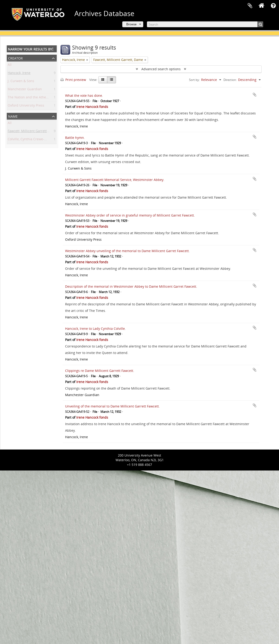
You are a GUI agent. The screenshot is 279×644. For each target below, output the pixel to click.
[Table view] (111, 80)
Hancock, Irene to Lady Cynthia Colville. (95, 329)
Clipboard (250, 6)
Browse (131, 24)
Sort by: (194, 80)
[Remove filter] (87, 60)
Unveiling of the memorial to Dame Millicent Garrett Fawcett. (112, 406)
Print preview (73, 80)
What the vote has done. (84, 95)
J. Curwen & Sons (21, 82)
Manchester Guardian (25, 90)
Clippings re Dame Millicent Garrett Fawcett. (100, 371)
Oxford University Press (26, 106)
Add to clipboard (255, 95)
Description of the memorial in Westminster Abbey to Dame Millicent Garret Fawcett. (131, 286)
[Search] (205, 24)
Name (13, 116)
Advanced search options (161, 69)
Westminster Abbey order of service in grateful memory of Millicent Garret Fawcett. (130, 215)
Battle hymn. (75, 138)
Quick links (273, 6)
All (10, 65)
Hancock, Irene (19, 74)
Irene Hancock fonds (92, 107)
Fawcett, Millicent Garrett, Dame (33, 132)
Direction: (230, 80)
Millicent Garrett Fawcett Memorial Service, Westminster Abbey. (115, 180)
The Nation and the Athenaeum (32, 98)
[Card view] (103, 80)
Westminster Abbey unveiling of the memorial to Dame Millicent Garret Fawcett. (127, 251)
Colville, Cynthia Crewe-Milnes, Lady (36, 140)
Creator (15, 58)
